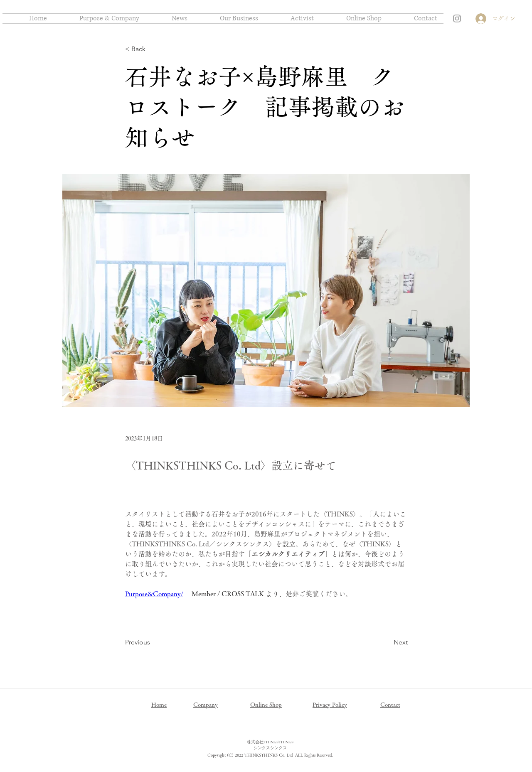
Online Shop (266, 705)
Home (159, 705)
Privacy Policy (330, 705)
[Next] (387, 642)
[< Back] (153, 49)
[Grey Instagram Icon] (457, 18)
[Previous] (153, 642)
